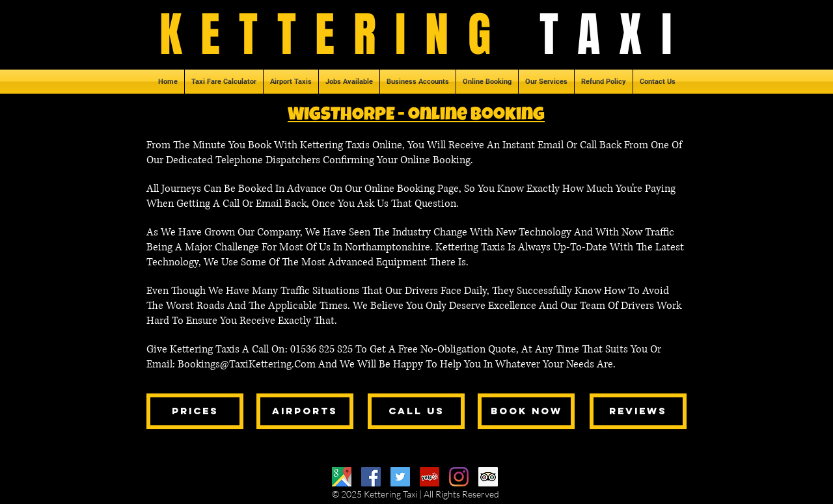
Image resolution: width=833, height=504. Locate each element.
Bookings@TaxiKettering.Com (247, 364)
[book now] (526, 411)
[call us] (416, 411)
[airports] (305, 411)
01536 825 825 (323, 349)
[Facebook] (371, 477)
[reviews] (638, 411)
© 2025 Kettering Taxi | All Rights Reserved (416, 494)
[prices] (195, 411)
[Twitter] (400, 477)
